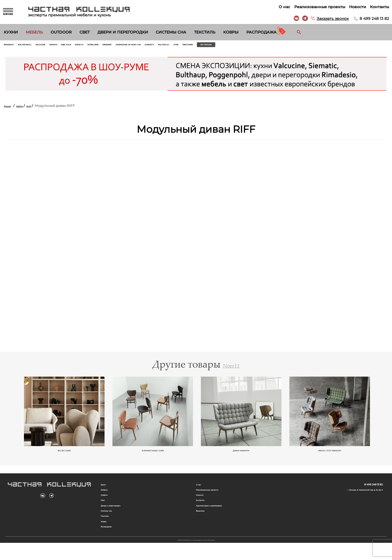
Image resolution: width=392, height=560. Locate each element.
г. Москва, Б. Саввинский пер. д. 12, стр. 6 (348, 496)
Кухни (11, 32)
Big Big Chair (65, 455)
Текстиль (205, 32)
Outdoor (61, 32)
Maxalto (133, 46)
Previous (13, 419)
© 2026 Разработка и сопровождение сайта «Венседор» (196, 556)
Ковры (231, 32)
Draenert (181, 46)
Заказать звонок (330, 19)
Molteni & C (280, 46)
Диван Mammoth (241, 455)
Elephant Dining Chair (153, 455)
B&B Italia (112, 46)
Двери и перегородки (123, 32)
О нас (282, 7)
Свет (85, 32)
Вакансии (204, 522)
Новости (355, 7)
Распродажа (261, 32)
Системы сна (171, 32)
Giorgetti (256, 46)
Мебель (34, 32)
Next (379, 419)
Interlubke (157, 46)
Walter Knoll (41, 46)
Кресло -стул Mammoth (330, 455)
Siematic (91, 46)
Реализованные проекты (317, 7)
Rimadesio (14, 46)
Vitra (300, 46)
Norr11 (44, 109)
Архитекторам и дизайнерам (221, 515)
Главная (10, 109)
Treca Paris (320, 46)
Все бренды (353, 46)
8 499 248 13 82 (372, 19)
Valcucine (68, 46)
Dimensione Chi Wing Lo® (219, 46)
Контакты (377, 7)
